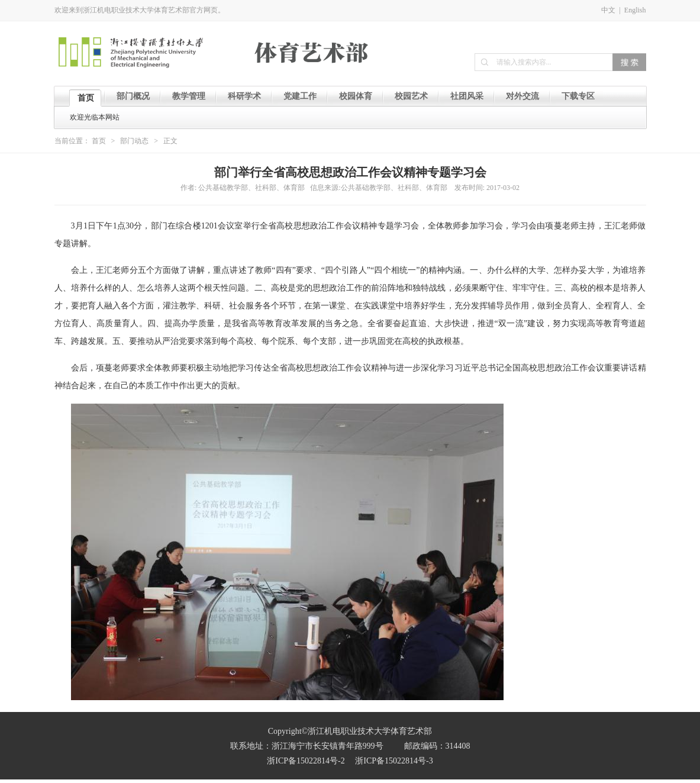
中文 (608, 10)
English (635, 10)
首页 (99, 141)
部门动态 (134, 141)
